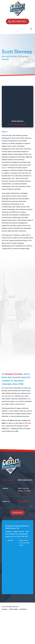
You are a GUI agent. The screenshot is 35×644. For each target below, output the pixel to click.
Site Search (23, 609)
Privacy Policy (13, 609)
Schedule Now (17, 513)
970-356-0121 (19, 21)
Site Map (5, 609)
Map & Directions (24, 493)
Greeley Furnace (14, 374)
